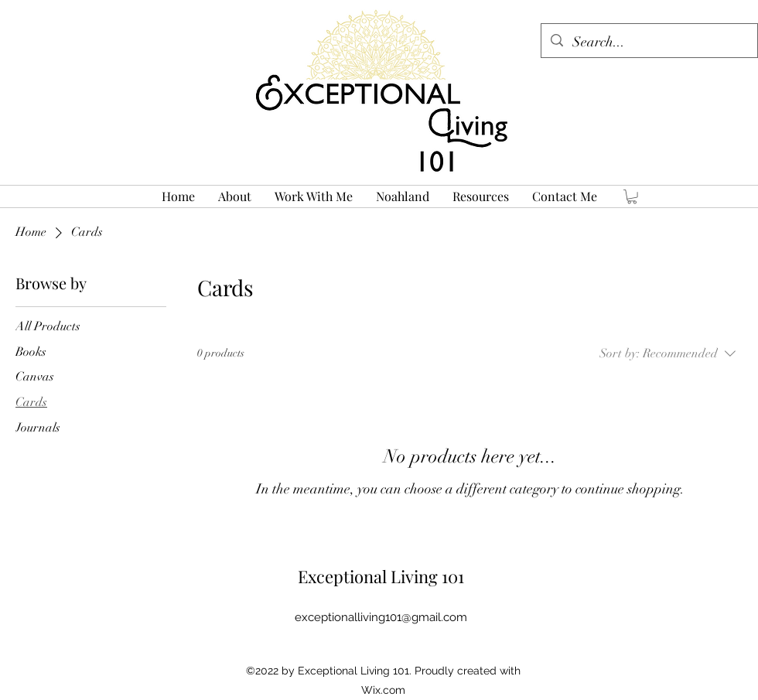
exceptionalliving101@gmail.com (381, 617)
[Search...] (649, 43)
